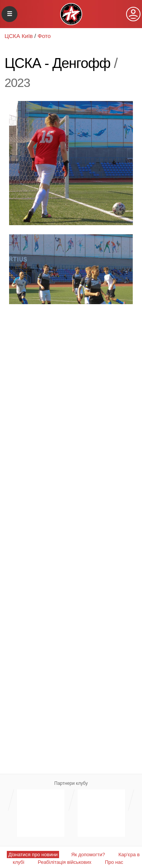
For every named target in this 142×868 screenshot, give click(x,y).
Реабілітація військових (65, 862)
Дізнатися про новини (33, 855)
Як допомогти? (88, 855)
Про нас (114, 862)
